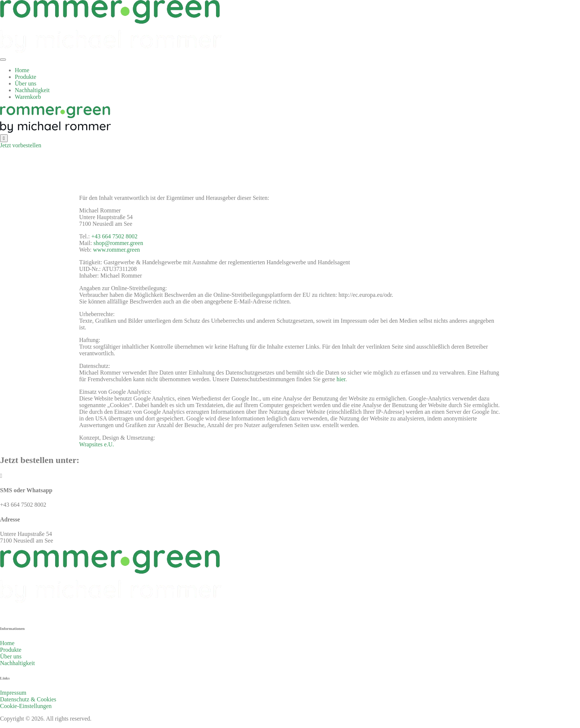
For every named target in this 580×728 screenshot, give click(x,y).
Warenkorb (28, 97)
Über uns (26, 83)
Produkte (26, 77)
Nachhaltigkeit (32, 90)
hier (341, 379)
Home (22, 70)
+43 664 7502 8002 (114, 236)
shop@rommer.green (118, 243)
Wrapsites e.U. (97, 444)
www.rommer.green (116, 250)
